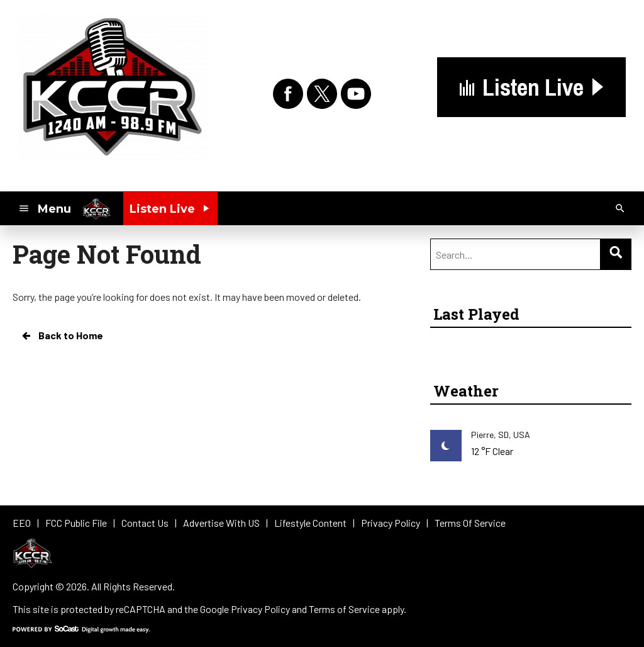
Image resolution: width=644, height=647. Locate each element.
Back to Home (62, 335)
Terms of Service (344, 609)
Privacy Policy (260, 609)
